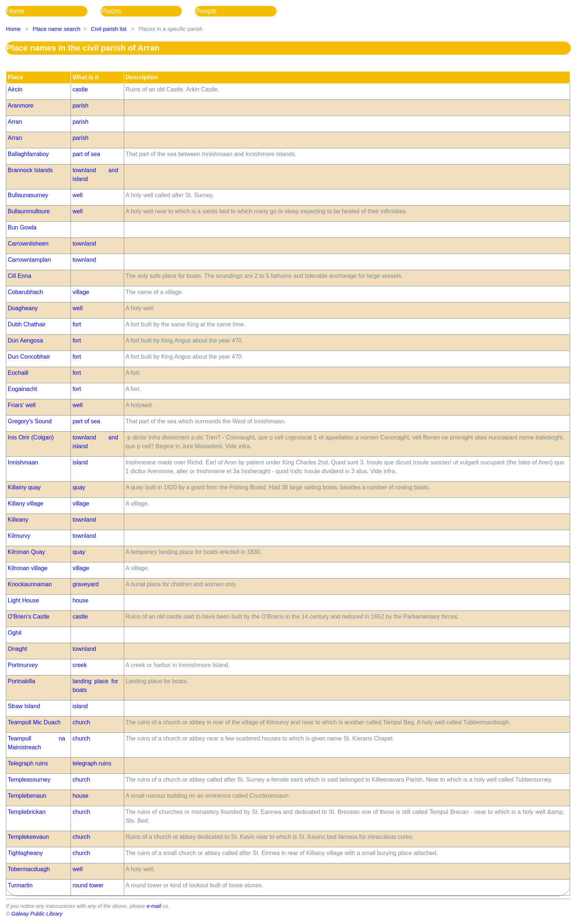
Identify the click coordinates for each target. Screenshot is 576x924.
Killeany (18, 520)
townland (84, 244)
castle (80, 89)
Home (15, 11)
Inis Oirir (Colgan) (31, 437)
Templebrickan (27, 812)
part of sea (86, 154)
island (80, 462)
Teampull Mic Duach (34, 722)
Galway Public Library (37, 914)
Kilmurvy (19, 536)
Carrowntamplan (29, 260)
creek (80, 665)
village (81, 292)
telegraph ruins (92, 763)
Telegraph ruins (28, 763)
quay (79, 487)
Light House (23, 600)
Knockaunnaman (30, 584)
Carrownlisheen (28, 244)
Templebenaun (27, 796)
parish (80, 106)
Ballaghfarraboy (28, 154)
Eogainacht (22, 389)
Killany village (26, 503)
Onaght (17, 649)
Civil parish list (109, 29)
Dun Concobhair (29, 357)
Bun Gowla (22, 227)
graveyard (85, 584)
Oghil (15, 633)
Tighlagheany (25, 853)
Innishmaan (23, 462)
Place (15, 77)
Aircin (15, 89)
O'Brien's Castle (29, 617)
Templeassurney (29, 780)
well (78, 195)
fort (77, 324)
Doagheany (23, 308)
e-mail (154, 906)
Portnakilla (21, 681)
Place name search (57, 29)
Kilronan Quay (26, 552)
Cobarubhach (25, 292)
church (81, 722)
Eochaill (18, 373)
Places (111, 11)
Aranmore (21, 106)
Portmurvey (23, 665)
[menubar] (148, 11)
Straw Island (24, 706)
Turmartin (20, 885)
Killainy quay (24, 487)
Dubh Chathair (27, 324)
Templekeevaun (28, 837)
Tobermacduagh (29, 869)
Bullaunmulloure (29, 211)
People (206, 11)
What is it (85, 77)
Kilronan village (28, 568)
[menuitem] (53, 11)
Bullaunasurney (28, 195)
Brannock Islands (30, 170)
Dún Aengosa (25, 340)
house (80, 600)
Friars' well (22, 405)
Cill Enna (19, 276)
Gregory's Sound (30, 421)
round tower (88, 885)
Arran (15, 122)
